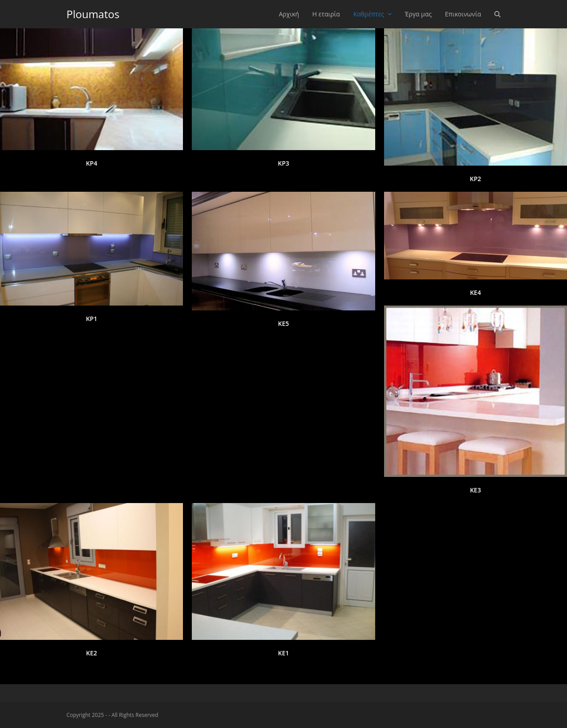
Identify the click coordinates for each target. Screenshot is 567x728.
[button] (497, 14)
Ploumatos (93, 14)
